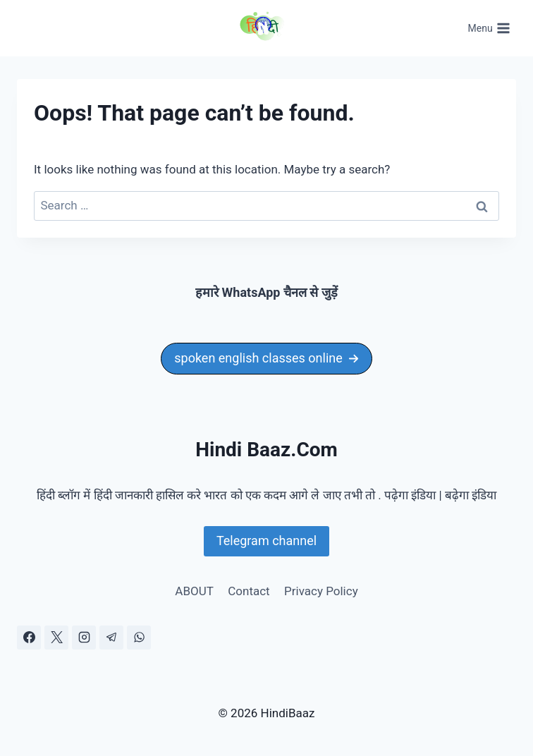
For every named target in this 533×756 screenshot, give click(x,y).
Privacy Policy (321, 591)
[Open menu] (489, 28)
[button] (266, 359)
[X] (56, 638)
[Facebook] (29, 638)
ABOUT (194, 591)
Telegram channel (266, 541)
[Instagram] (84, 638)
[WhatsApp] (139, 638)
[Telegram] (111, 638)
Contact (249, 591)
